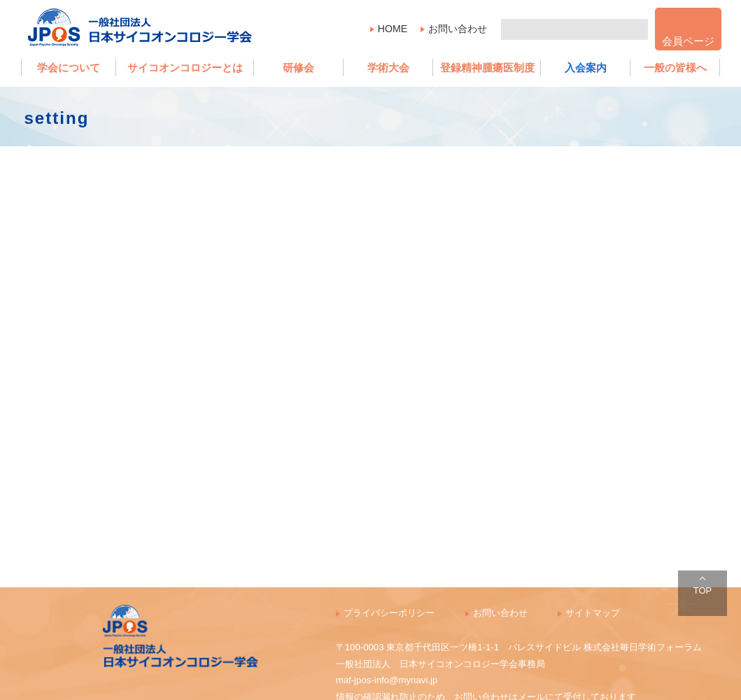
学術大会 (388, 68)
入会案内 (586, 68)
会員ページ (688, 41)
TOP (703, 590)
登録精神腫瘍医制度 (487, 68)
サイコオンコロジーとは (185, 68)
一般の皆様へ (675, 68)
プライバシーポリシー (389, 613)
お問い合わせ (458, 29)
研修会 (298, 68)
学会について (69, 68)
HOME (393, 29)
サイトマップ (593, 613)
